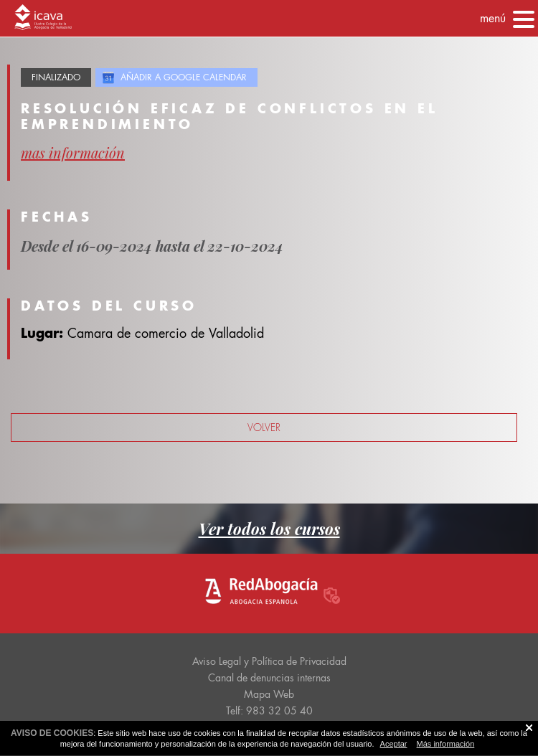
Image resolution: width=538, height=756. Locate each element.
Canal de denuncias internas (269, 678)
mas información (73, 152)
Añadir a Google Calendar (184, 77)
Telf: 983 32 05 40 (269, 711)
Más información (446, 744)
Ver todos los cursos (269, 529)
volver (264, 427)
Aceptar (394, 744)
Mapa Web (269, 694)
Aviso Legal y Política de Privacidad (269, 661)
